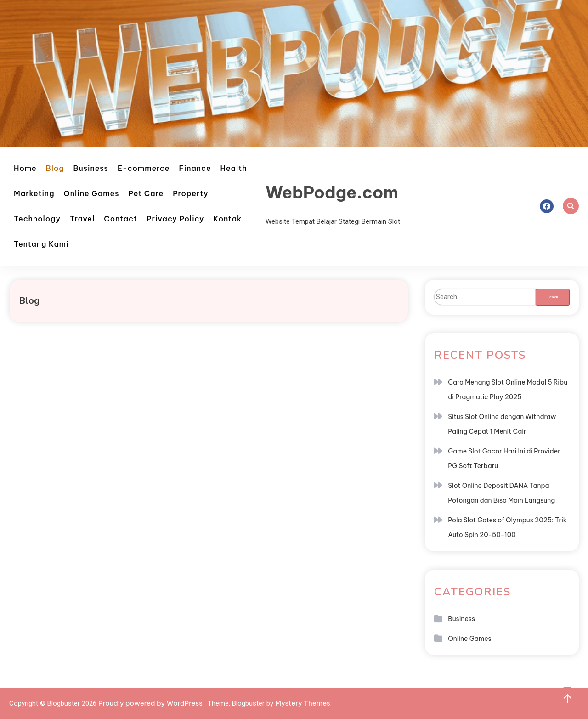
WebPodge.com (332, 192)
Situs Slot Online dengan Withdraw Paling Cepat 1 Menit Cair (502, 424)
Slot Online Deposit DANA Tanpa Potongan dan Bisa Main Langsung (501, 493)
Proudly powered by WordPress (151, 703)
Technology (37, 219)
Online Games (92, 193)
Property (191, 193)
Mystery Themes (303, 703)
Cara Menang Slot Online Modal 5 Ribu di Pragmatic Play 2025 (508, 390)
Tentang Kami (41, 244)
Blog (55, 168)
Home (25, 168)
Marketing (34, 193)
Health (234, 168)
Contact (121, 219)
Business (91, 168)
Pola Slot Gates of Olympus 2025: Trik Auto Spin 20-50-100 (507, 527)
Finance (195, 168)
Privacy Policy (175, 219)
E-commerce (144, 168)
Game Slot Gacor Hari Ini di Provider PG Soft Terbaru (504, 459)
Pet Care (146, 193)
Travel (82, 219)
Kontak (227, 219)
